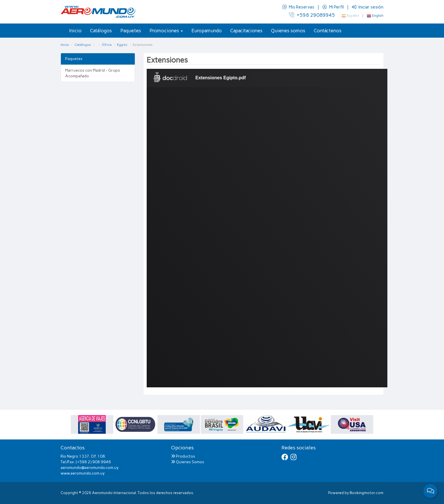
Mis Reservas (299, 7)
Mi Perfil (334, 7)
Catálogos (101, 31)
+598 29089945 (312, 15)
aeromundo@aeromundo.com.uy (90, 468)
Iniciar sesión (368, 7)
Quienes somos (288, 31)
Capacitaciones (246, 31)
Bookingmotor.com (367, 493)
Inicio (75, 31)
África (107, 45)
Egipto (122, 45)
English (375, 16)
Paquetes (131, 31)
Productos (183, 456)
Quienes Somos (188, 462)
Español (350, 16)
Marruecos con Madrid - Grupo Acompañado (93, 73)
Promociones (166, 31)
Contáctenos (328, 31)
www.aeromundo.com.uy (83, 473)
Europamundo (207, 31)
